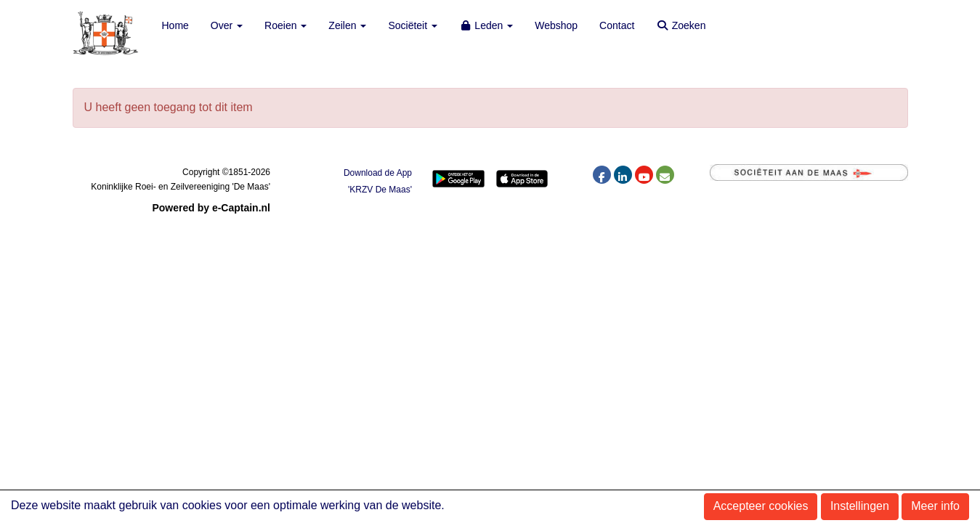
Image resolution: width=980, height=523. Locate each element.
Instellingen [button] (860, 506)
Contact (617, 25)
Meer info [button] (935, 506)
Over (227, 25)
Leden (486, 25)
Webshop (556, 25)
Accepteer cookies (761, 506)
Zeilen (347, 25)
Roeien (286, 25)
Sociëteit (413, 25)
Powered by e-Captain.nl (211, 208)
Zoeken (681, 25)
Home (175, 25)
